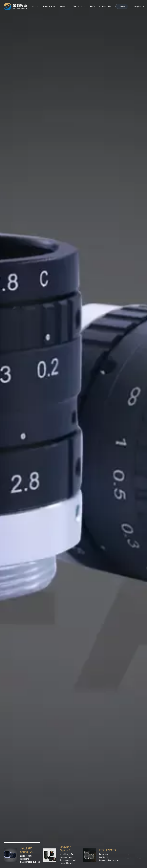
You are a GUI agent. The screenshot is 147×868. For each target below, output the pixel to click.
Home (35, 6)
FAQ (92, 6)
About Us (79, 6)
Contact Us (105, 6)
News (64, 6)
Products (49, 6)
